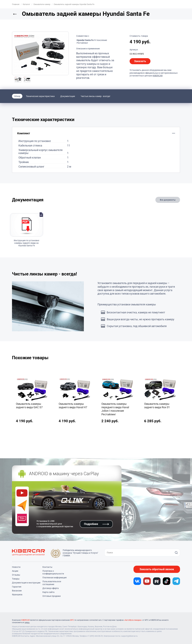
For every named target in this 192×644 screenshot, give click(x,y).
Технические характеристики (40, 96)
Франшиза (17, 595)
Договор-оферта (51, 588)
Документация (68, 96)
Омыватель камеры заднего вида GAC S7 (29, 406)
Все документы (168, 200)
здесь (27, 622)
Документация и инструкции (26, 583)
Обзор (17, 96)
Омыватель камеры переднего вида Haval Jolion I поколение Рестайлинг (115, 409)
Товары (16, 579)
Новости (16, 567)
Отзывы (16, 575)
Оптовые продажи (52, 596)
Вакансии (17, 591)
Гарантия (17, 587)
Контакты (47, 567)
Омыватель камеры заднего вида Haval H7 (73, 406)
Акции (15, 571)
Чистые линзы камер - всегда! (95, 96)
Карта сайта (48, 592)
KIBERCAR (158, 76)
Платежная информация (55, 578)
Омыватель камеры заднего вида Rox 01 (157, 406)
